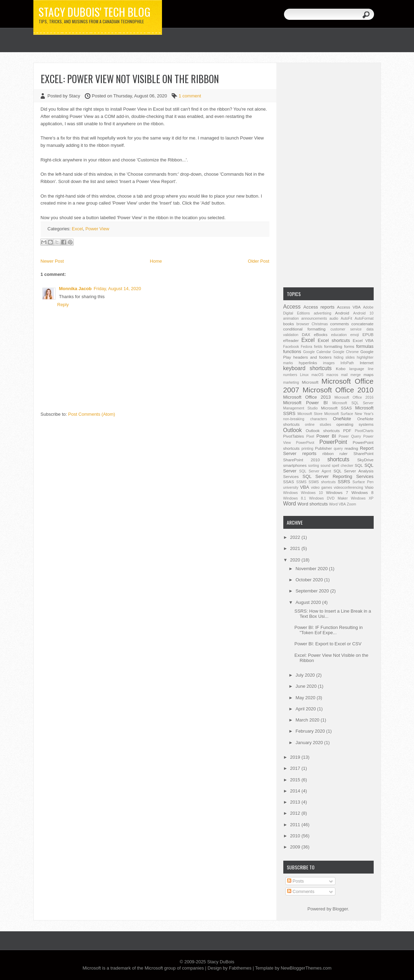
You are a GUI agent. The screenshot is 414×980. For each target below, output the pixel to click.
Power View (97, 229)
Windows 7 (337, 492)
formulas (365, 346)
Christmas (320, 324)
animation (291, 318)
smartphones (295, 465)
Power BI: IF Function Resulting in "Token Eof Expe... (329, 630)
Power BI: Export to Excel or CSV (328, 644)
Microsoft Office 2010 (338, 390)
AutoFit (346, 318)
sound (325, 466)
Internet (367, 363)
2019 (296, 757)
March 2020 (308, 720)
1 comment (190, 96)
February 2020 (311, 731)
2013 (296, 802)
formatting (333, 346)
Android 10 (363, 313)
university (291, 488)
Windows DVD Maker (328, 498)
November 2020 (312, 569)
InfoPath (347, 363)
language (357, 369)
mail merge (351, 375)
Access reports (319, 307)
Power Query (350, 436)
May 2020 (306, 698)
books (289, 324)
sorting (314, 466)
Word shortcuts (313, 504)
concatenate (363, 324)
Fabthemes (240, 968)
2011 (296, 825)
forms (349, 346)
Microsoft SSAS (336, 408)
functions (292, 352)
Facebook (291, 347)
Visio (369, 487)
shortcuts (338, 459)
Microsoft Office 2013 (307, 397)
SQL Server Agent (315, 471)
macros (332, 375)
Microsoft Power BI (306, 403)
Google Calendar (317, 352)
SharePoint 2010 (302, 460)
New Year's (364, 414)
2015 (296, 780)
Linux (304, 375)
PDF (347, 431)
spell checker (342, 466)
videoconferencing (348, 488)
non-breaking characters (305, 419)
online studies (318, 425)
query (338, 449)
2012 (296, 813)
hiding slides (344, 357)
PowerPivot (305, 443)
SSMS (301, 482)
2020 (296, 560)
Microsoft (310, 382)
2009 (296, 847)
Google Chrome (346, 352)
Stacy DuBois (221, 962)
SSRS (344, 482)
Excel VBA (363, 340)
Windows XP (362, 498)
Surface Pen (363, 482)
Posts (295, 881)
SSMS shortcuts (322, 482)
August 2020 (309, 602)
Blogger (340, 909)
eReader (291, 340)
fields (318, 347)
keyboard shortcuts (308, 368)
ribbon (328, 453)
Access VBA (349, 307)
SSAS (289, 482)
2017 (296, 768)
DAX (306, 334)
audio (334, 318)
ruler (344, 453)
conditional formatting (305, 329)
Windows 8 (362, 492)
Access (292, 307)
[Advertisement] (328, 174)
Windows (291, 493)
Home (156, 261)
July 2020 (306, 675)
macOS (318, 375)
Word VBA (338, 504)
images (329, 363)
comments (340, 324)
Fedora (306, 347)
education (339, 335)
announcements (314, 318)
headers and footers (312, 357)
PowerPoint (333, 442)
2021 (296, 548)
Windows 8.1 (295, 498)
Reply (63, 305)
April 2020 (306, 709)
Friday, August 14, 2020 (117, 289)
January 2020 (310, 743)
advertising (323, 313)
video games (322, 488)
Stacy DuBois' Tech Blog (95, 12)
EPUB (368, 334)
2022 (296, 537)
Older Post (258, 261)
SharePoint (364, 453)
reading (351, 448)
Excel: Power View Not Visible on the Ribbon (130, 79)
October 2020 (310, 580)
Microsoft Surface (339, 414)
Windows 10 (312, 493)
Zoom (352, 504)
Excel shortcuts (334, 340)
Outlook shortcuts (323, 431)
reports (309, 453)
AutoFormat (364, 318)
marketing (291, 383)
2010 (296, 836)
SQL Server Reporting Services (338, 476)
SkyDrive (366, 460)
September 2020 (313, 591)
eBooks (321, 334)
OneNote (342, 419)
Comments (301, 891)
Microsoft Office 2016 (354, 397)
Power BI (326, 436)
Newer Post (52, 261)
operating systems (355, 424)
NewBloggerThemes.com (306, 968)
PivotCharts (364, 431)
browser (303, 324)
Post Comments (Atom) (92, 414)
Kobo (340, 369)
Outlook (293, 430)
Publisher (323, 448)
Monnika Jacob (75, 289)
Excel (78, 229)
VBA (305, 487)
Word (290, 504)
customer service (346, 329)
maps (369, 375)
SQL (359, 465)
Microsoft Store (310, 414)
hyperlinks (308, 363)
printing (307, 449)
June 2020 (307, 686)
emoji (355, 335)
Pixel (310, 436)
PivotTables (294, 436)
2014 (296, 791)
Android (342, 313)
